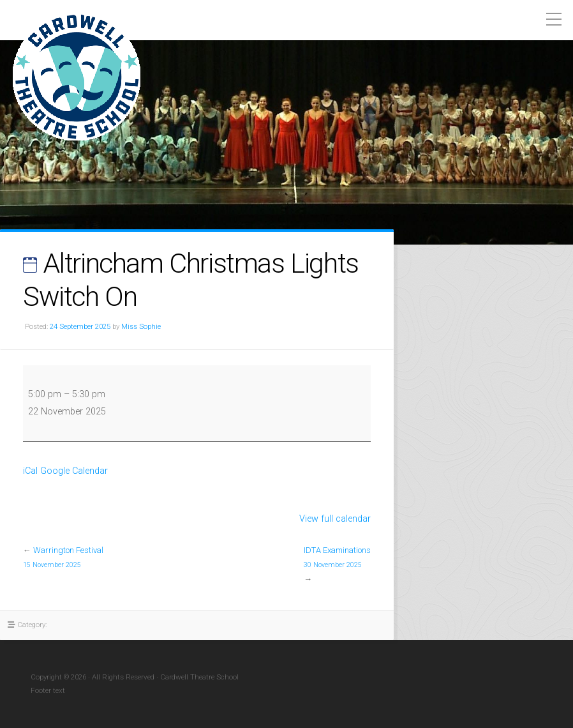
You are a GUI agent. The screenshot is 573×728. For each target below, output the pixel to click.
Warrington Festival (63, 558)
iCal (30, 471)
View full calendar (335, 519)
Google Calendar (74, 471)
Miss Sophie (141, 326)
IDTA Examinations (337, 558)
